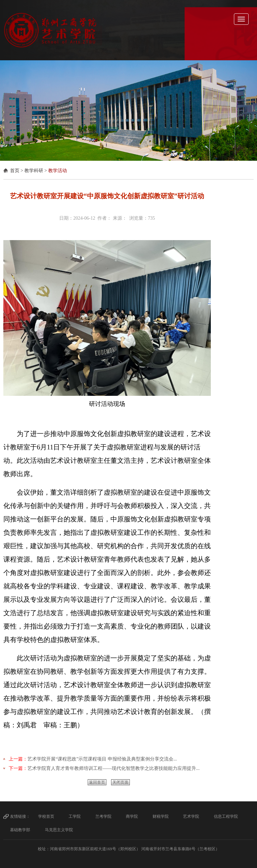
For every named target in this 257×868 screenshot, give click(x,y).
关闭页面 (120, 782)
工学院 (75, 816)
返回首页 (97, 782)
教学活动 (58, 171)
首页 (15, 171)
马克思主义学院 (59, 830)
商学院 (132, 816)
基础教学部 (20, 830)
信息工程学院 (226, 816)
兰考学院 (103, 816)
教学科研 (34, 171)
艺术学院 (191, 816)
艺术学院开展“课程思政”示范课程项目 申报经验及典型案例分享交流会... (102, 759)
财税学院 (161, 816)
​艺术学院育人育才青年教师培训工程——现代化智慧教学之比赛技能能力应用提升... (114, 768)
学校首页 (46, 816)
